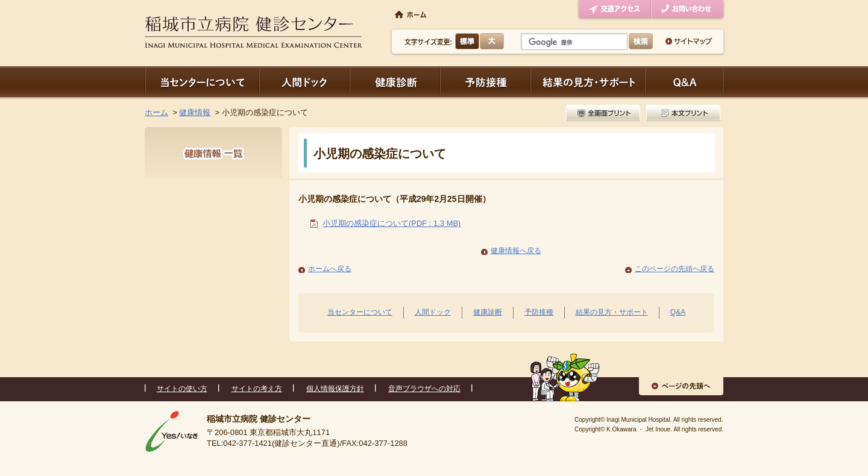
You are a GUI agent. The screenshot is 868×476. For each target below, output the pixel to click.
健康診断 (395, 82)
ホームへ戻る (330, 269)
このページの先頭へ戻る (675, 269)
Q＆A (684, 82)
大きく (492, 41)
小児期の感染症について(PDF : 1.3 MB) (392, 223)
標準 (467, 41)
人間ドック (304, 82)
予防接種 (485, 82)
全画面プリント (605, 113)
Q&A (678, 312)
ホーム (156, 112)
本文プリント (682, 113)
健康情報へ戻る (516, 251)
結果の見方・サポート (588, 82)
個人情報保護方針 (335, 389)
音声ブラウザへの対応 (424, 389)
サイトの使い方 (182, 389)
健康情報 (195, 112)
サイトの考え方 (257, 389)
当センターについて (202, 82)
